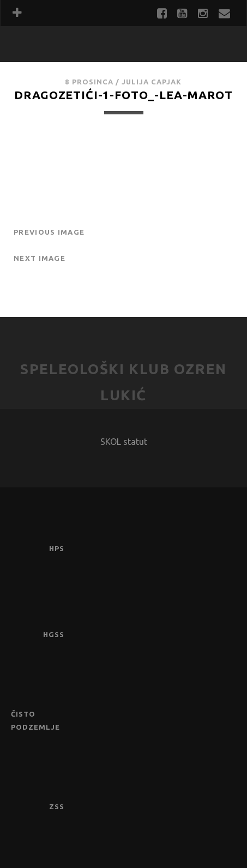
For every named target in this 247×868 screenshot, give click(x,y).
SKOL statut (124, 442)
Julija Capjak (152, 82)
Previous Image (49, 232)
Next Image (40, 258)
